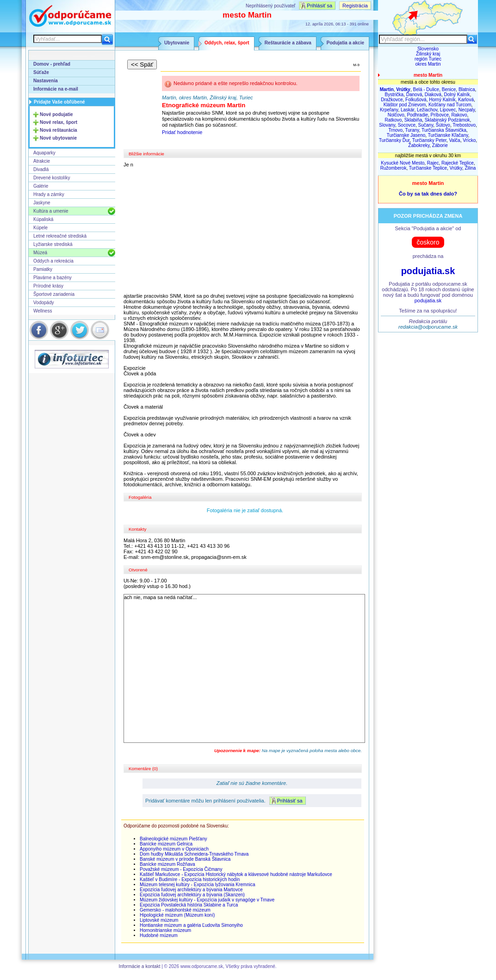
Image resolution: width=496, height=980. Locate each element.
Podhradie (417, 115)
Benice (449, 89)
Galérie (41, 186)
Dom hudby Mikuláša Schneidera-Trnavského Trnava (194, 854)
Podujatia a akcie (345, 43)
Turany (412, 130)
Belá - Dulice (426, 89)
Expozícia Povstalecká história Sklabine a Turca (189, 905)
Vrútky (456, 168)
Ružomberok (394, 168)
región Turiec (428, 59)
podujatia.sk (428, 271)
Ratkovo (394, 120)
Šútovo (443, 125)
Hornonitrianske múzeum (165, 930)
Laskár (407, 110)
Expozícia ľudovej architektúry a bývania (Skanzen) (192, 895)
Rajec (433, 163)
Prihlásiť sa (319, 6)
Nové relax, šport (59, 122)
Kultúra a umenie (51, 211)
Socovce (407, 125)
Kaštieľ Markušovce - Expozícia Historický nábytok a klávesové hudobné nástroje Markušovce (236, 874)
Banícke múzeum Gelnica (166, 844)
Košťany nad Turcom (450, 105)
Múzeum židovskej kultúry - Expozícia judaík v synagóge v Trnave (207, 900)
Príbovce (440, 115)
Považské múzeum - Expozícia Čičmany (181, 869)
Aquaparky (44, 153)
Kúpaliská (43, 219)
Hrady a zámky (49, 194)
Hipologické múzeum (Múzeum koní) (177, 915)
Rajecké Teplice (458, 163)
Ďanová (414, 95)
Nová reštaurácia (59, 130)
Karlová (466, 100)
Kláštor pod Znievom (405, 105)
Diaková (433, 95)
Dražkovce (392, 100)
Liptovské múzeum (159, 920)
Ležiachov (427, 110)
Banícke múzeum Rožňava (167, 864)
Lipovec (448, 110)
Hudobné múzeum (159, 935)
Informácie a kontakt (139, 966)
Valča (454, 140)
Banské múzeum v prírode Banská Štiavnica (185, 859)
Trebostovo (464, 125)
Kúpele (40, 228)
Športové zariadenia (54, 294)
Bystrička (394, 95)
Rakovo (459, 115)
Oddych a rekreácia (53, 261)
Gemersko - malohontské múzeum (175, 910)
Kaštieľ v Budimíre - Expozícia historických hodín (190, 879)
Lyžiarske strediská (53, 244)
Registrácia (355, 6)
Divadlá (41, 169)
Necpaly (467, 110)
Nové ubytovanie (58, 138)
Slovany (387, 125)
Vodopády (44, 303)
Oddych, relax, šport (227, 43)
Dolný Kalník (457, 95)
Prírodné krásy (48, 286)
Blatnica (467, 89)
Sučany (426, 125)
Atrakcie (42, 161)
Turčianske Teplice (428, 168)
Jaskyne (42, 203)
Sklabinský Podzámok (447, 120)
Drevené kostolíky (52, 178)
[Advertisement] (245, 230)
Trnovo (395, 130)
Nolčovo (396, 115)
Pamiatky (43, 269)
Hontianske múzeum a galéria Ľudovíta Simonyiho (191, 925)
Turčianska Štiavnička (444, 130)
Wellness (43, 311)
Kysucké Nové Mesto (403, 163)
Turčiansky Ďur (394, 140)
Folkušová (416, 100)
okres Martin (428, 64)
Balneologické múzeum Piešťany (174, 839)
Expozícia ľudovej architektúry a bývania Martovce (191, 890)
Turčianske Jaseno (406, 135)
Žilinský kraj (428, 54)
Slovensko (428, 49)
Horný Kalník (442, 100)
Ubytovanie (177, 43)
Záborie (440, 145)
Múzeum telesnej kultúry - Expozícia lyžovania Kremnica (198, 885)
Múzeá (40, 253)
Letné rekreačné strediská (60, 236)
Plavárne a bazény (53, 278)
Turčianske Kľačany (448, 135)
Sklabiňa (413, 120)
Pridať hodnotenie (182, 132)
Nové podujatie (56, 114)
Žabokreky (419, 145)
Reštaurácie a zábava (288, 43)
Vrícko (469, 140)
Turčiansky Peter (429, 140)
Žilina (470, 168)
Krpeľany (389, 110)
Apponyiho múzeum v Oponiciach (174, 849)
